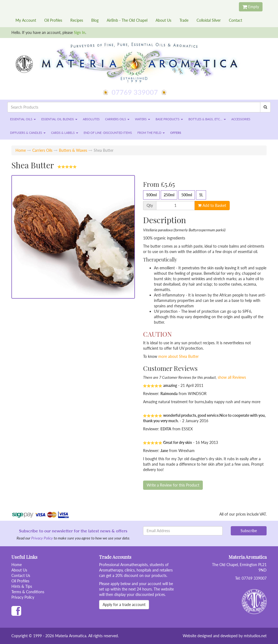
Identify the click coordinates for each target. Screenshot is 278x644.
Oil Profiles (53, 20)
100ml (151, 195)
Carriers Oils (42, 150)
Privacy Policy (42, 538)
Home (21, 150)
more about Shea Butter (179, 356)
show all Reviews (232, 377)
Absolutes (91, 119)
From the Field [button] (151, 133)
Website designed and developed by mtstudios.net (225, 636)
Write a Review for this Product (173, 485)
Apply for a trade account (124, 604)
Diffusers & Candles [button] (28, 133)
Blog (95, 20)
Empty (251, 7)
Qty (150, 206)
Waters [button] (143, 119)
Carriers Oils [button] (117, 119)
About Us (163, 20)
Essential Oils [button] (23, 119)
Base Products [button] (169, 119)
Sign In (80, 32)
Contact (236, 20)
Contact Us (21, 575)
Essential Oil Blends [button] (59, 119)
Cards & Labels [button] (65, 133)
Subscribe (249, 531)
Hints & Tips (22, 586)
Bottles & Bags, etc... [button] (207, 119)
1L (201, 195)
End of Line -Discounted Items (108, 133)
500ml (187, 195)
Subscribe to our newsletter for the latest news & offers (73, 531)
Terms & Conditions (28, 592)
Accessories (241, 119)
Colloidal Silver (209, 20)
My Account (26, 20)
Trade (184, 20)
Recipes (77, 20)
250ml (169, 195)
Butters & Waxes (73, 150)
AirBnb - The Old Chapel (127, 20)
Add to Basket (212, 205)
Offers (176, 133)
